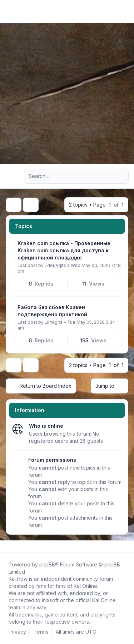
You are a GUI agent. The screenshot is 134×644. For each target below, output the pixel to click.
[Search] (108, 176)
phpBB (47, 564)
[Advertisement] (67, 93)
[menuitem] (117, 11)
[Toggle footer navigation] (125, 546)
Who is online (46, 426)
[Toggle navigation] (125, 11)
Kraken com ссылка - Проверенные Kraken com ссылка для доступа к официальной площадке (64, 250)
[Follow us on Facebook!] (7, 546)
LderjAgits (55, 265)
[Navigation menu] (14, 176)
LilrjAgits (54, 322)
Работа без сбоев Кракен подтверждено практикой (52, 311)
